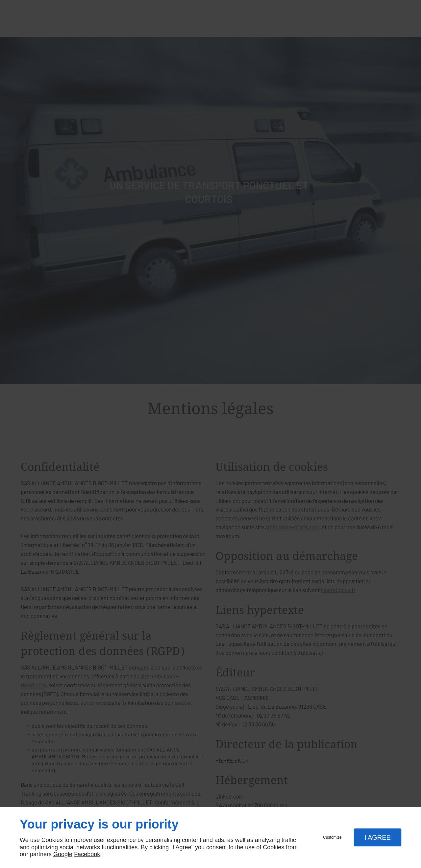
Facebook (87, 854)
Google (63, 854)
